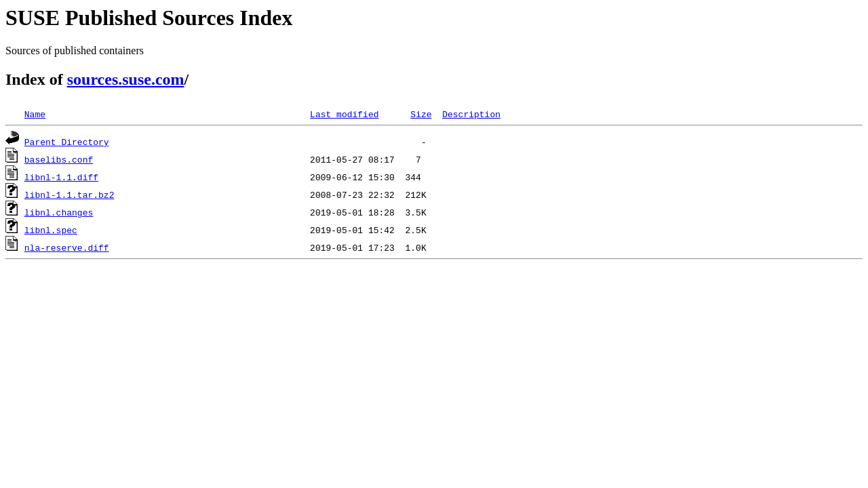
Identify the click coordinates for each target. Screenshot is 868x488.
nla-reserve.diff (67, 247)
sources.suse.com (126, 79)
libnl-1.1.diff (61, 177)
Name (35, 114)
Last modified (344, 114)
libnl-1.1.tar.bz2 (70, 195)
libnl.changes (59, 212)
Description (471, 114)
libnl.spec (51, 230)
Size (421, 114)
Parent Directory (67, 142)
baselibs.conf (59, 159)
